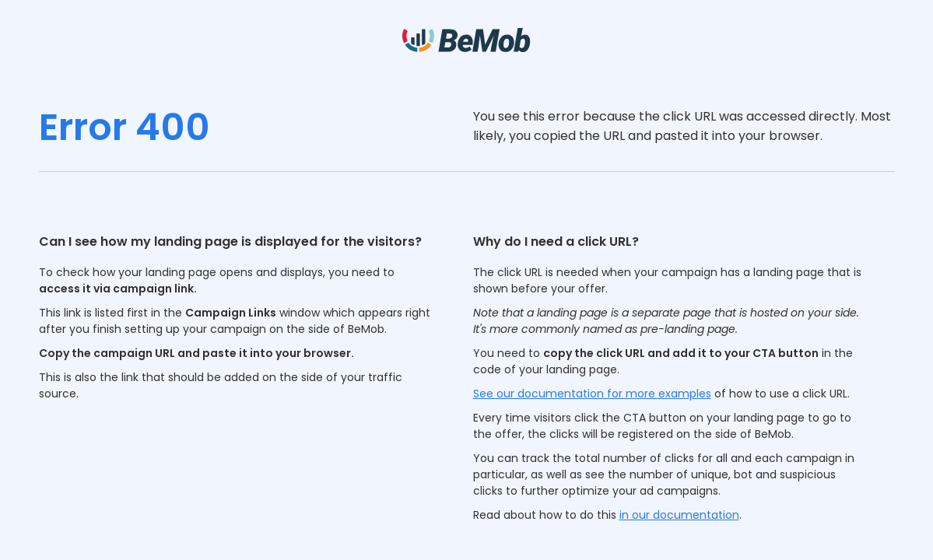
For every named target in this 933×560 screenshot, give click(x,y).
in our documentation (679, 515)
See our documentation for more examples (592, 394)
